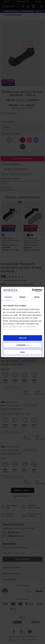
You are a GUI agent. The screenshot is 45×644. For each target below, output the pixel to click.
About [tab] (37, 297)
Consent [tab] (8, 297)
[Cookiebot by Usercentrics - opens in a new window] (32, 290)
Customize (23, 345)
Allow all (22, 338)
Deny (22, 352)
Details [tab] (23, 297)
